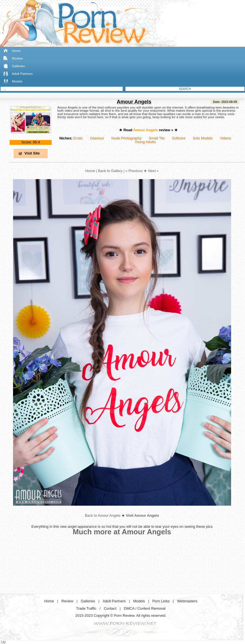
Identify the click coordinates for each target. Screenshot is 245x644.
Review (17, 58)
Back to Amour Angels (103, 515)
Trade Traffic (86, 608)
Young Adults (145, 142)
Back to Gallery (110, 171)
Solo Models (203, 138)
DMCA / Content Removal (145, 608)
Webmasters (187, 601)
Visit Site (32, 153)
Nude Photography (126, 138)
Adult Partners (22, 74)
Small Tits (157, 138)
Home (16, 51)
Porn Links (161, 601)
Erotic (78, 138)
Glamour (97, 138)
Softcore (179, 138)
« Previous (134, 171)
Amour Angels (134, 102)
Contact (110, 608)
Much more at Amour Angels (122, 532)
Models (17, 81)
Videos (226, 138)
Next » (153, 171)
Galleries (18, 66)
